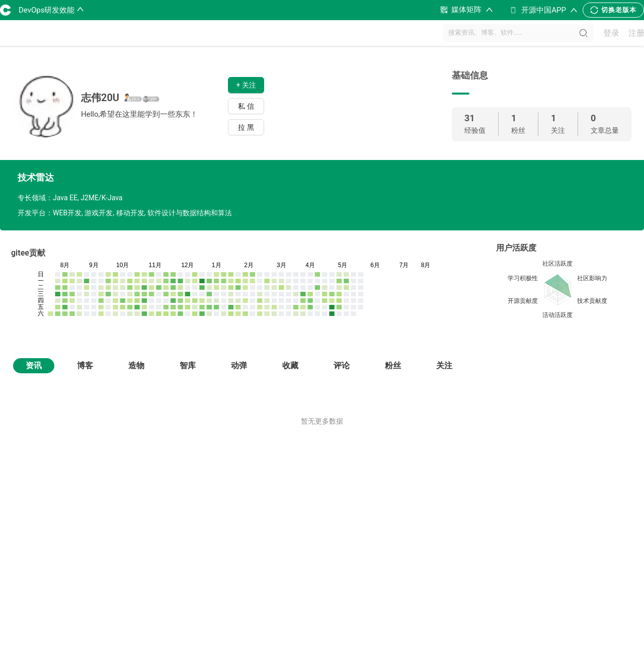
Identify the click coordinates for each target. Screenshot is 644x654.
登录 (611, 33)
